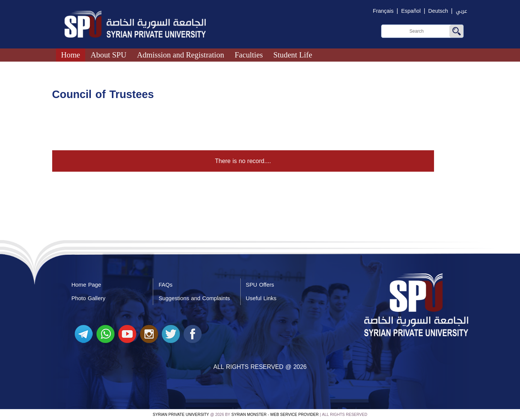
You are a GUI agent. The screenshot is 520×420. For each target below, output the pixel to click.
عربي (461, 11)
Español (411, 11)
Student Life (293, 55)
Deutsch (438, 11)
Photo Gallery (88, 298)
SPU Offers (260, 285)
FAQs (165, 285)
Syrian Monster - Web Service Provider (275, 415)
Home (71, 55)
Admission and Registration (181, 55)
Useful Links (261, 298)
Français (383, 11)
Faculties (249, 55)
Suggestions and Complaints (194, 298)
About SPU (108, 55)
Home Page (86, 285)
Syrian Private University (181, 415)
